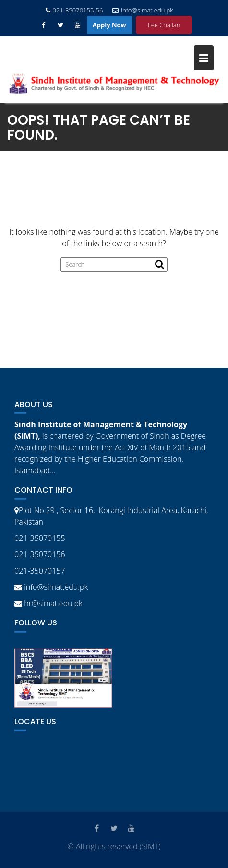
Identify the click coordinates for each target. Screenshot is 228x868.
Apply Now (109, 25)
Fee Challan (164, 25)
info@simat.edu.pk (143, 10)
